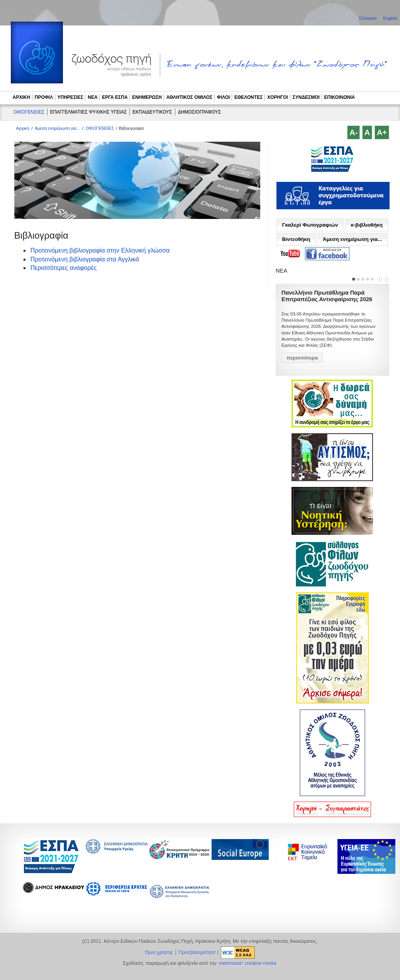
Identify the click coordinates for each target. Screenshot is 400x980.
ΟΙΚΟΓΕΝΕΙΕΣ (29, 112)
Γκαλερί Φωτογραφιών (310, 225)
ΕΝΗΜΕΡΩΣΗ (147, 97)
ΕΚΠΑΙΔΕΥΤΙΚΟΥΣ (152, 112)
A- (353, 132)
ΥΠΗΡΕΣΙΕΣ (70, 97)
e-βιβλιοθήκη (367, 225)
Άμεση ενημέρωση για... (57, 128)
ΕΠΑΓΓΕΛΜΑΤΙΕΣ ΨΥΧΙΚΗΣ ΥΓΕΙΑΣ (88, 112)
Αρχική (23, 128)
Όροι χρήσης (159, 953)
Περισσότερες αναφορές (64, 268)
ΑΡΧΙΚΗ (21, 97)
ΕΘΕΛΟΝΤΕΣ (249, 97)
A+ (382, 132)
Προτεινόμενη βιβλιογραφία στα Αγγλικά (85, 259)
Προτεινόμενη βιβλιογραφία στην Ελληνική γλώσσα (100, 250)
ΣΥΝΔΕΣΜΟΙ (306, 97)
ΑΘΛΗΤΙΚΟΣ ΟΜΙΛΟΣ (190, 97)
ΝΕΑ (92, 97)
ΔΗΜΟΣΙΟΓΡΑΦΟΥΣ (199, 112)
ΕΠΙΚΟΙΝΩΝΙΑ (340, 97)
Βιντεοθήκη (296, 239)
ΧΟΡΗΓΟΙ (278, 97)
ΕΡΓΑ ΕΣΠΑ (115, 97)
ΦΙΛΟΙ (224, 97)
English (390, 18)
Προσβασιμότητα (197, 953)
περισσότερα (302, 358)
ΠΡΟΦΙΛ (44, 97)
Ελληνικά (368, 18)
